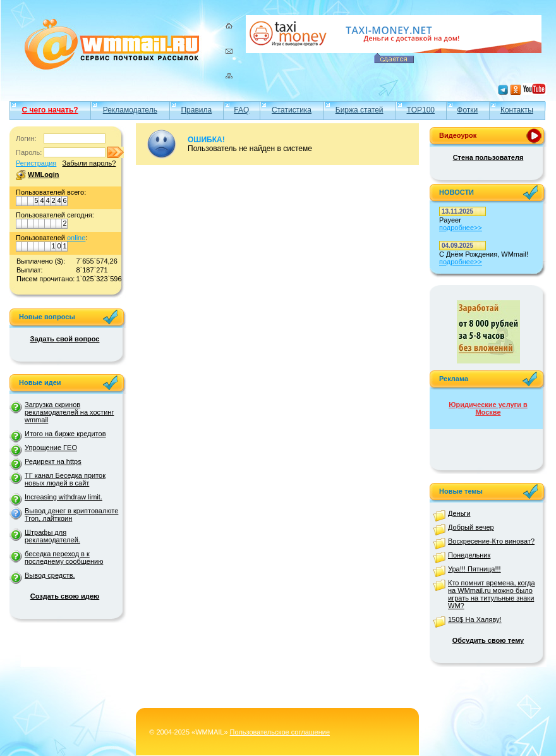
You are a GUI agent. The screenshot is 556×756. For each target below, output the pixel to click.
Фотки (467, 110)
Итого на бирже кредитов (65, 434)
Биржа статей (360, 110)
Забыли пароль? (89, 163)
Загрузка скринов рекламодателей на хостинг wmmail (69, 412)
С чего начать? (50, 110)
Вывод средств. (50, 575)
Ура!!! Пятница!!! (474, 569)
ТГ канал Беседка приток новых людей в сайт (65, 479)
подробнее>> (461, 228)
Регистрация (36, 163)
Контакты (517, 110)
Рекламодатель (130, 110)
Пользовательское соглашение (280, 732)
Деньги (459, 513)
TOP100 (421, 110)
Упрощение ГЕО (51, 448)
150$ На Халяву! (475, 619)
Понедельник (469, 555)
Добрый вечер (471, 527)
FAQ (241, 110)
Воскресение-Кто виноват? (491, 541)
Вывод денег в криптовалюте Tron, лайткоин (71, 515)
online (76, 238)
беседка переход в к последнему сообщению (64, 558)
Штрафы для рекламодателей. (52, 536)
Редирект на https (53, 461)
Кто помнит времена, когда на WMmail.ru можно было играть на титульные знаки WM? (492, 594)
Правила (196, 110)
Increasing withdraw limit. (63, 497)
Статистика (292, 110)
